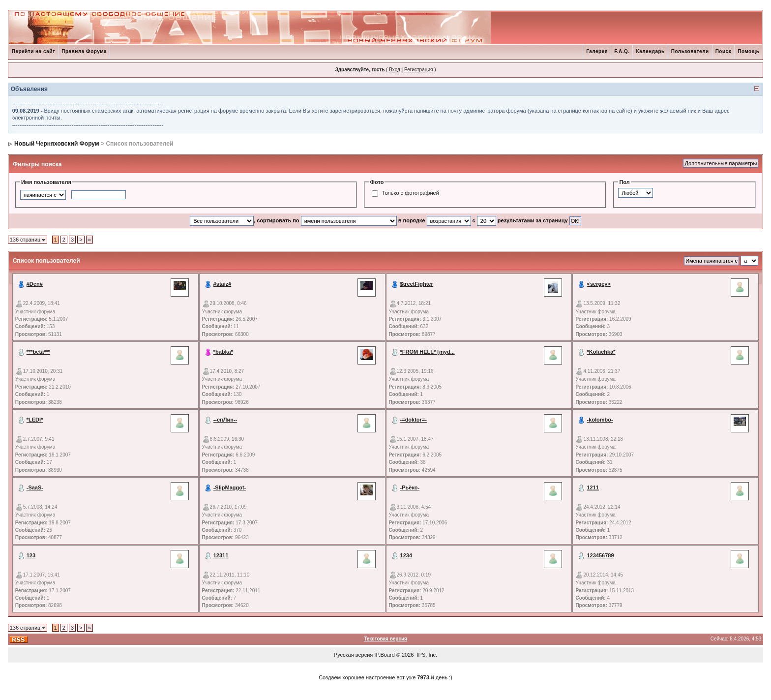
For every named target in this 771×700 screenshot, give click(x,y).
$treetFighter (417, 284)
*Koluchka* (601, 352)
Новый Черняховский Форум (57, 144)
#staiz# (222, 284)
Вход (395, 70)
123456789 (600, 555)
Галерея (597, 51)
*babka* (223, 352)
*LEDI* (35, 420)
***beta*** (38, 352)
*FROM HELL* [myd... (428, 352)
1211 (593, 487)
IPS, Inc (427, 655)
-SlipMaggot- (230, 487)
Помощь (748, 51)
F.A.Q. (622, 51)
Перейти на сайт (34, 51)
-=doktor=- (414, 420)
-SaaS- (35, 487)
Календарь (650, 51)
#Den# (35, 284)
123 (31, 555)
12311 (221, 555)
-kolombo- (600, 420)
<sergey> (598, 284)
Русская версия (353, 655)
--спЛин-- (225, 420)
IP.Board (384, 655)
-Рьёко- (410, 487)
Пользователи (690, 51)
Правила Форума (84, 51)
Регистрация (418, 70)
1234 (406, 555)
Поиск (724, 51)
